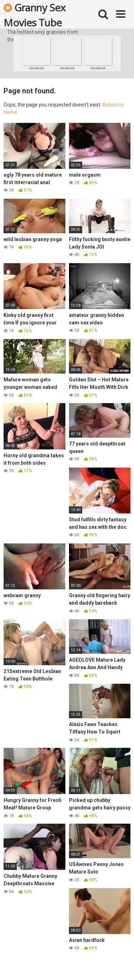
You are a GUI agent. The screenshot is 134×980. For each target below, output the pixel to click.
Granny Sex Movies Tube (34, 15)
